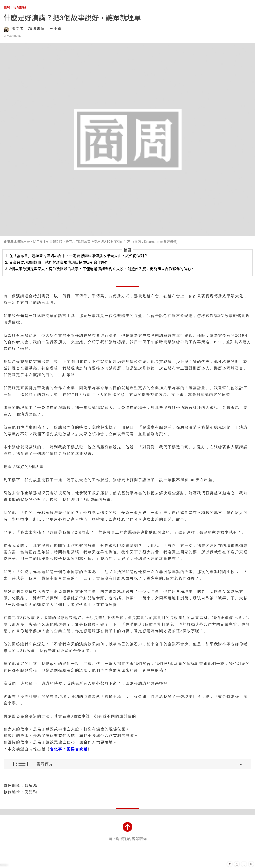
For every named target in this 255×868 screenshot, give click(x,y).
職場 (7, 7)
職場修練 (20, 7)
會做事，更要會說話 (69, 749)
